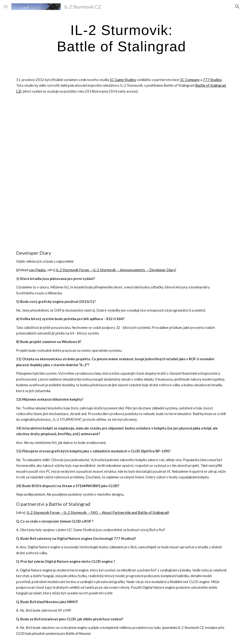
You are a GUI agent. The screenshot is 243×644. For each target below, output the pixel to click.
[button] (6, 6)
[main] (121, 38)
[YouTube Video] (66, 137)
